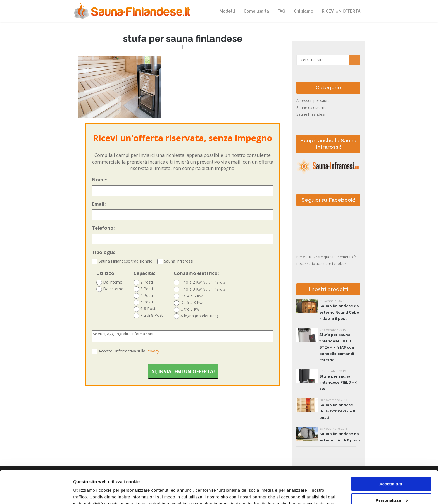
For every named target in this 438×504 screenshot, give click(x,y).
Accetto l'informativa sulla (129, 351)
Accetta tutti (391, 451)
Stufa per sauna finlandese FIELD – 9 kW (338, 383)
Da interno (109, 282)
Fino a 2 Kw (201, 282)
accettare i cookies (331, 264)
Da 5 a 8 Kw (188, 303)
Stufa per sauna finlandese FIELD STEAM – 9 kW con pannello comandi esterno (337, 347)
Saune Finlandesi (311, 114)
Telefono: (183, 234)
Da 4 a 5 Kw (188, 296)
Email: (183, 210)
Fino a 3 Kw (201, 289)
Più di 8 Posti (149, 315)
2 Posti (143, 282)
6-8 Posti (145, 309)
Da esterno (110, 289)
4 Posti (143, 296)
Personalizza (391, 467)
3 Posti (143, 289)
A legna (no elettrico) (196, 316)
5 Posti (143, 302)
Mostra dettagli (88, 493)
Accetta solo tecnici (391, 484)
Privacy (153, 351)
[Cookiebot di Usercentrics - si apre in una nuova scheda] (36, 493)
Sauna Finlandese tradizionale (122, 261)
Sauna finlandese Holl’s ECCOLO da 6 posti (337, 411)
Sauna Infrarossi (175, 261)
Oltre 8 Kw (187, 309)
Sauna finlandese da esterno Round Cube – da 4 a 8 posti (339, 312)
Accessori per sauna (313, 101)
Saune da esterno (311, 108)
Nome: (183, 186)
